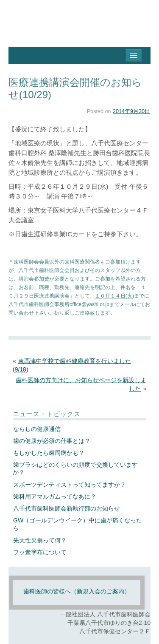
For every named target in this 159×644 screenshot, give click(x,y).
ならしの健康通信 (37, 429)
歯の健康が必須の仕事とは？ (52, 441)
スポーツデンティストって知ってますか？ (70, 485)
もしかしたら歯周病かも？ (49, 453)
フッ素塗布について (40, 552)
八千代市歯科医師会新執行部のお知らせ (67, 508)
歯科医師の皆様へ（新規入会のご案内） (77, 591)
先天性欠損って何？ (40, 540)
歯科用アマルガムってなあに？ (55, 496)
